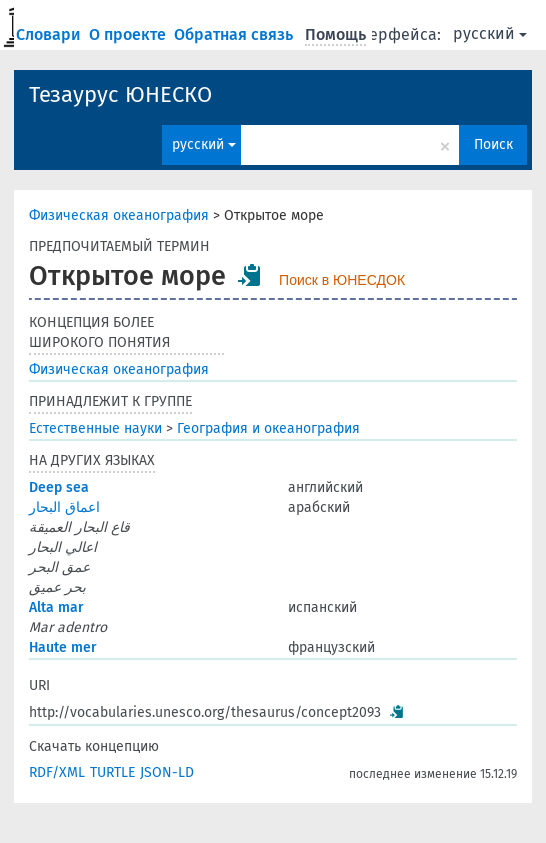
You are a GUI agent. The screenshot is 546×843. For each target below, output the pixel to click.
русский (490, 33)
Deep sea (59, 487)
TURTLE (112, 772)
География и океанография (268, 428)
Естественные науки (95, 428)
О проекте (129, 34)
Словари (50, 34)
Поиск (493, 144)
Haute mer (63, 647)
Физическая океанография (119, 215)
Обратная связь (235, 34)
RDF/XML (57, 772)
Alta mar (56, 607)
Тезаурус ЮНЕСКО (120, 94)
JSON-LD (167, 772)
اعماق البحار (64, 507)
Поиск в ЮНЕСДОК (342, 280)
